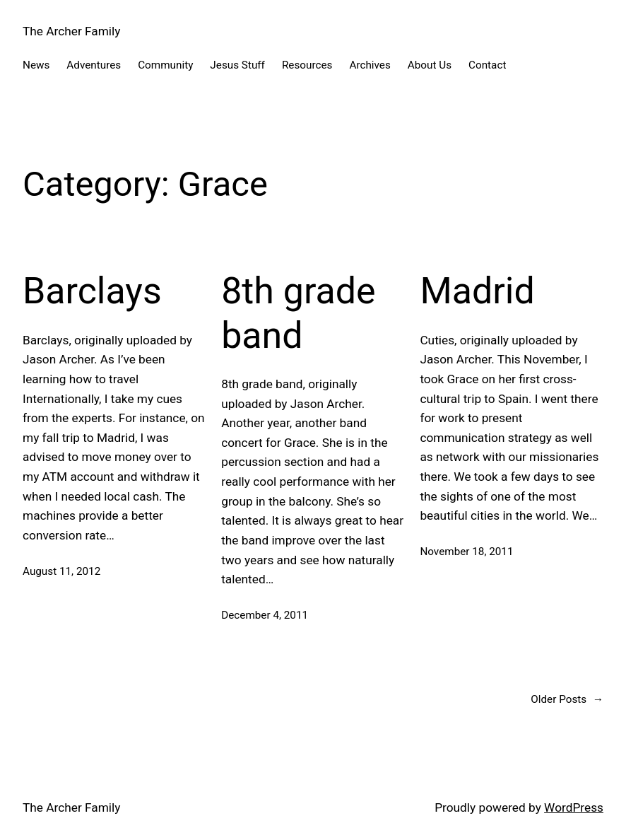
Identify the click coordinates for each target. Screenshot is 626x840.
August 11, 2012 (61, 571)
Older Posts (567, 699)
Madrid (477, 291)
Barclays (92, 291)
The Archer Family (71, 31)
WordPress (574, 807)
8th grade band (298, 313)
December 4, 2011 (265, 615)
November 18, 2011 (466, 552)
